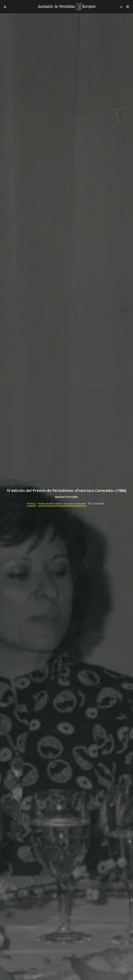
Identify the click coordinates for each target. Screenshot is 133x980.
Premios (31, 504)
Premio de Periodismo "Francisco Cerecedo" (62, 504)
